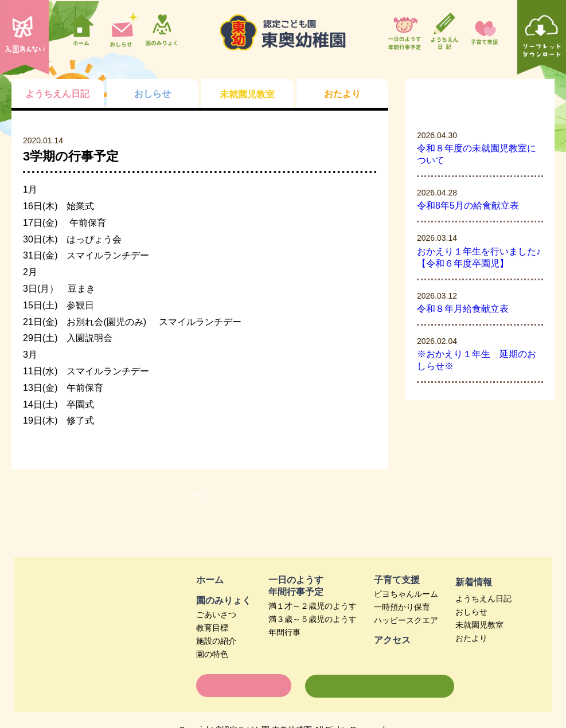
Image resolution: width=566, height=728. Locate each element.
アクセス (392, 640)
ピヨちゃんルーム (406, 594)
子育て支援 (397, 580)
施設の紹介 (216, 641)
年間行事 (284, 632)
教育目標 (212, 628)
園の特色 (212, 654)
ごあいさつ (216, 615)
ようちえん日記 (483, 598)
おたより (471, 638)
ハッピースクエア (406, 620)
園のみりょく (224, 600)
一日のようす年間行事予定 (296, 586)
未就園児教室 (479, 625)
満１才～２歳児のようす (313, 606)
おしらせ (471, 612)
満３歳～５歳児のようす (313, 619)
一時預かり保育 (402, 607)
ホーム (210, 580)
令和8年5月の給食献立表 (468, 206)
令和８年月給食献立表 (463, 309)
